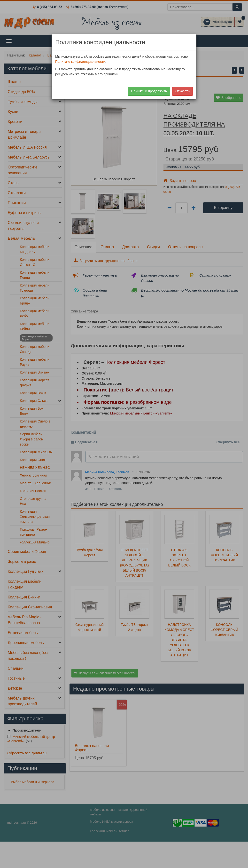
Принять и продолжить (149, 91)
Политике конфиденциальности (80, 62)
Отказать (182, 91)
